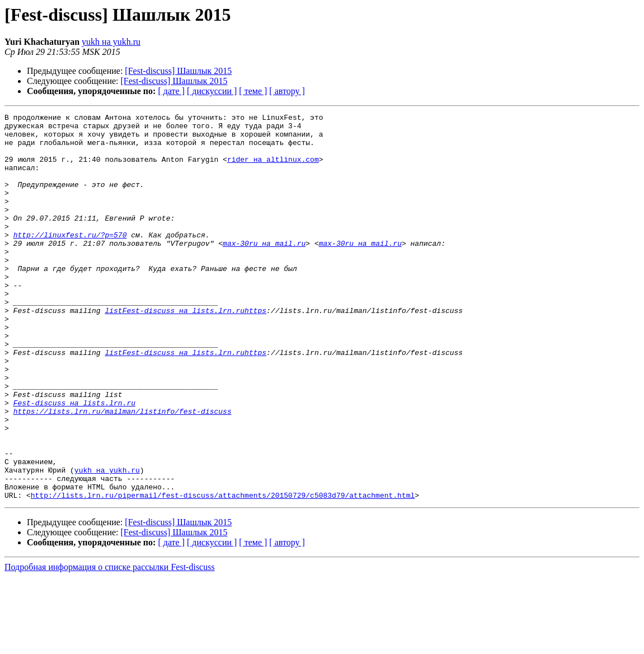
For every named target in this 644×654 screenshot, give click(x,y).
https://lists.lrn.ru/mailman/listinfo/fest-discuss (123, 471)
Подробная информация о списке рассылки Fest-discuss (110, 644)
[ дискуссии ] (212, 91)
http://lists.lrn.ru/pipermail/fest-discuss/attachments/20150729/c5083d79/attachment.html (223, 572)
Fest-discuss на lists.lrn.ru (74, 461)
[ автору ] (287, 91)
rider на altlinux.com (273, 169)
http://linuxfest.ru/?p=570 (70, 260)
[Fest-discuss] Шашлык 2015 (178, 71)
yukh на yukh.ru (111, 42)
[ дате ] (171, 91)
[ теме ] (253, 91)
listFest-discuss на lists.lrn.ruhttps (185, 351)
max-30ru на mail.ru (264, 270)
